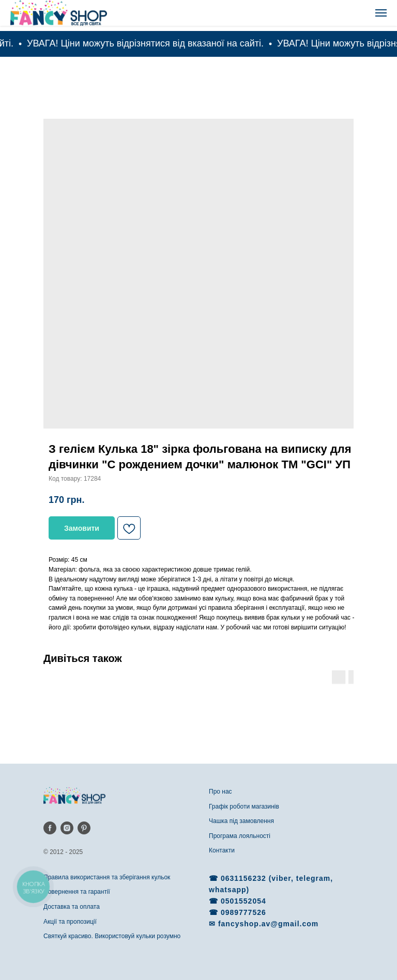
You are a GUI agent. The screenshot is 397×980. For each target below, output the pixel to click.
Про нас (220, 792)
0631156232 (245, 878)
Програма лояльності (240, 836)
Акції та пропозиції (70, 922)
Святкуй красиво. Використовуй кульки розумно (112, 936)
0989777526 (243, 912)
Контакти (222, 850)
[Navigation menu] (381, 13)
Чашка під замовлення (241, 821)
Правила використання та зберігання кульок (107, 877)
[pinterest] (84, 828)
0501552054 (243, 901)
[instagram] (67, 828)
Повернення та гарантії (77, 892)
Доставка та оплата (72, 907)
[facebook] (50, 828)
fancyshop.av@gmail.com (268, 924)
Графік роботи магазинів (244, 807)
